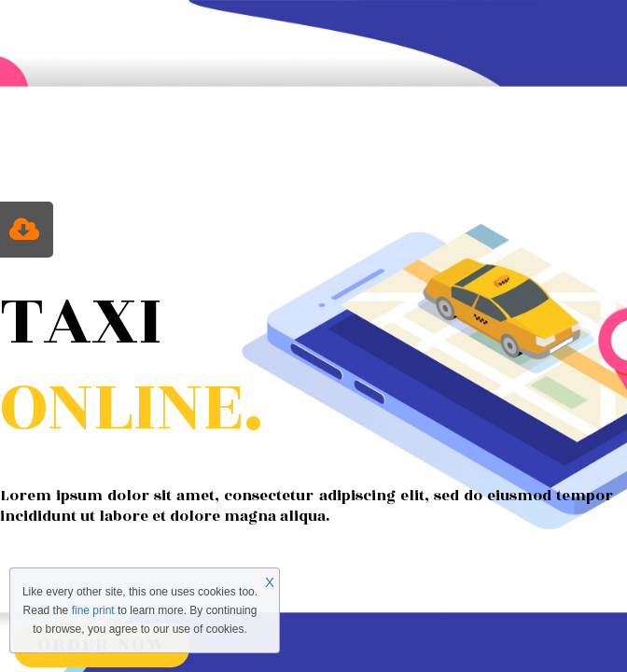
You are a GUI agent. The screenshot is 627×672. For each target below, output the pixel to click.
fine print (93, 610)
